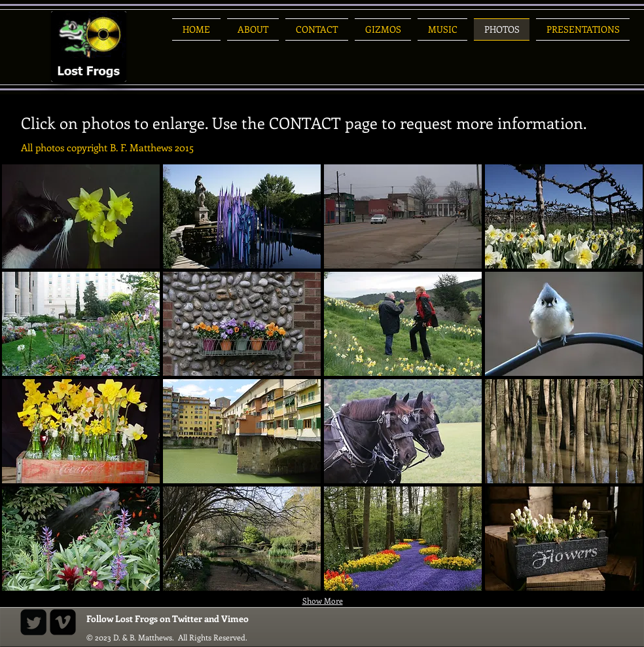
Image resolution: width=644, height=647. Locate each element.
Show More (323, 601)
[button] (81, 216)
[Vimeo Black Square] (63, 622)
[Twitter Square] (33, 622)
